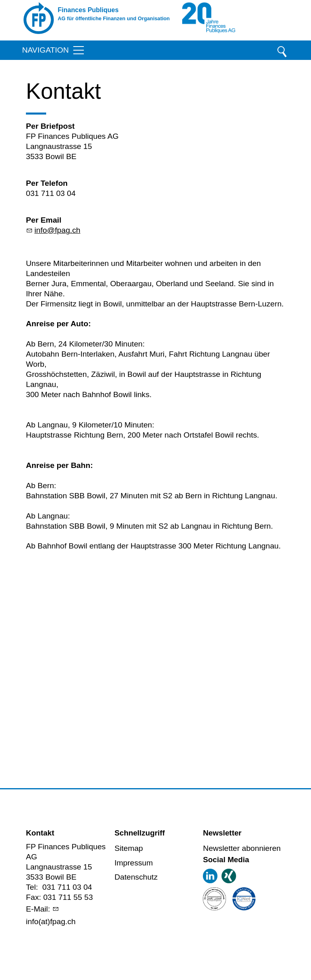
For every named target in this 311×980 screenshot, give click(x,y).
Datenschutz (136, 877)
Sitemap (129, 848)
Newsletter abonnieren (242, 848)
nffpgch (57, 230)
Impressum (134, 863)
